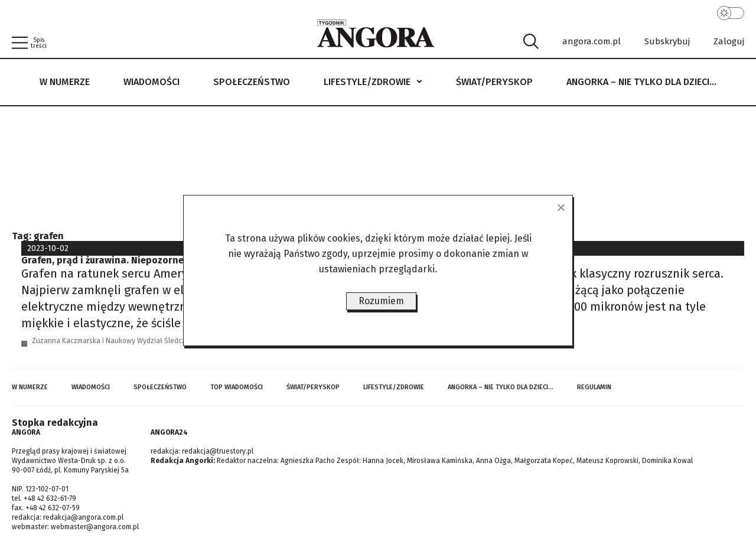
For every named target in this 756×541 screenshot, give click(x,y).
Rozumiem (381, 301)
